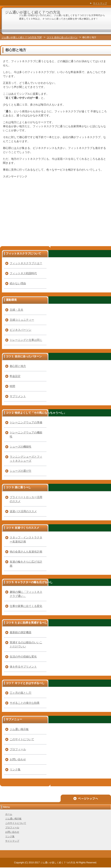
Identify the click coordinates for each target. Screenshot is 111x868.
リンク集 (15, 769)
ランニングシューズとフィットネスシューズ (26, 459)
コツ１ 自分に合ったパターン (62, 37)
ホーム (9, 814)
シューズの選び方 (21, 471)
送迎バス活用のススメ (23, 511)
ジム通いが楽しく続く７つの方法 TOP (22, 37)
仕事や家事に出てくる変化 (26, 606)
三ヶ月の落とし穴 (21, 693)
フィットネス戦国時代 (23, 273)
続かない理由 (18, 283)
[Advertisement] (35, 208)
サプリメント (18, 396)
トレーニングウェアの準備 (26, 422)
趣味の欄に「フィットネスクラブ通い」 (26, 594)
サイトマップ (12, 841)
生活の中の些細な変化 (23, 657)
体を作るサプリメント (23, 667)
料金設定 (15, 376)
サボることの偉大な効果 (25, 703)
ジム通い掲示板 (19, 729)
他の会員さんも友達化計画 (26, 552)
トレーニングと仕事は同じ (26, 340)
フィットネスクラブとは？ (26, 263)
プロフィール (18, 749)
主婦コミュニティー (22, 320)
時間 (12, 386)
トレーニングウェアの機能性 (26, 434)
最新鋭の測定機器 (21, 632)
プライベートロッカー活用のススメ (26, 499)
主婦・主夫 (16, 310)
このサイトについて (22, 739)
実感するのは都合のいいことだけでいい (26, 644)
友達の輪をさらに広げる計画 (26, 564)
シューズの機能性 (21, 447)
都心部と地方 (18, 366)
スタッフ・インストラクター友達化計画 (26, 539)
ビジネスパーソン (21, 330)
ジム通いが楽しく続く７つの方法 (33, 12)
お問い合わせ (18, 759)
